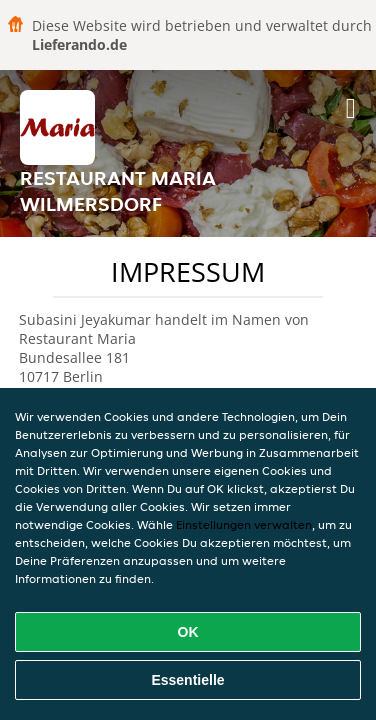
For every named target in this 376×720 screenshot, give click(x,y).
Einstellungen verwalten (244, 524)
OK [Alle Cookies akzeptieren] (188, 632)
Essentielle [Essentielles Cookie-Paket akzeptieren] (187, 680)
